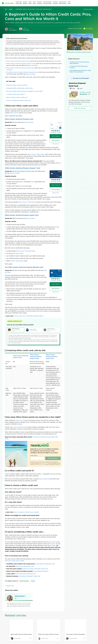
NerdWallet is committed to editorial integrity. (79, 52)
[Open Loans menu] (34, 3)
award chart (19, 420)
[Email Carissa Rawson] (16, 598)
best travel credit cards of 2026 (14, 561)
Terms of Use (45, 463)
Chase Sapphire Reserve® (41, 571)
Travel (11, 9)
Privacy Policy (41, 464)
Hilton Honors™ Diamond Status (26, 251)
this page (52, 542)
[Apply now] (56, 136)
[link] (33, 85)
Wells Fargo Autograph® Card (25, 566)
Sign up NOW (53, 458)
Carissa (21, 596)
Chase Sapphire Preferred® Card (45, 564)
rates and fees (56, 61)
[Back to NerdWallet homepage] (6, 9)
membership (17, 261)
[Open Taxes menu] (69, 3)
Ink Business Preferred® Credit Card (30, 576)
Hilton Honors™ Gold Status (27, 202)
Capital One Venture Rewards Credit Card (35, 569)
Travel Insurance (24, 581)
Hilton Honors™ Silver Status (36, 154)
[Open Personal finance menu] (47, 3)
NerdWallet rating (55, 133)
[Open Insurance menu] (40, 3)
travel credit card (44, 479)
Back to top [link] (10, 586)
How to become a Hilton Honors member (26, 512)
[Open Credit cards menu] (19, 3)
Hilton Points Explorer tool (18, 427)
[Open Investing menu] (55, 3)
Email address (34, 456)
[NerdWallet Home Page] (8, 3)
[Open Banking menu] (25, 3)
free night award (18, 253)
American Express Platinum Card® (26, 574)
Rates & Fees (56, 144)
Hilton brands (14, 113)
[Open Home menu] (30, 3)
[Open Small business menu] (63, 3)
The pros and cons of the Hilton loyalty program (29, 316)
